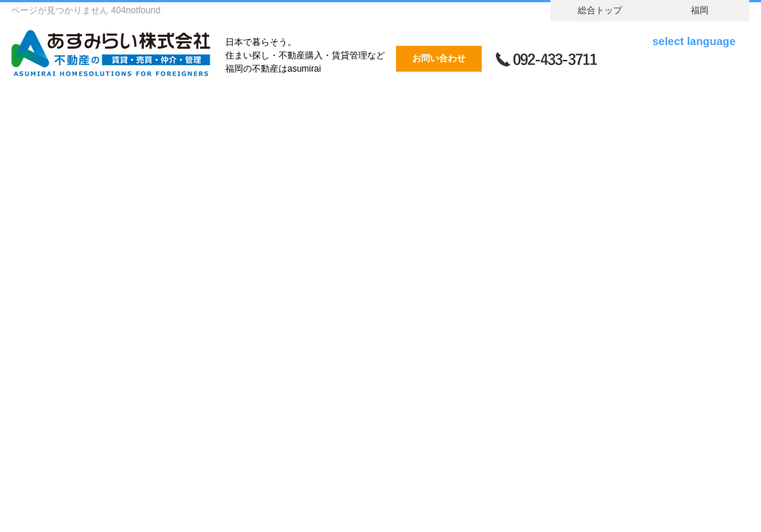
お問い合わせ (439, 58)
